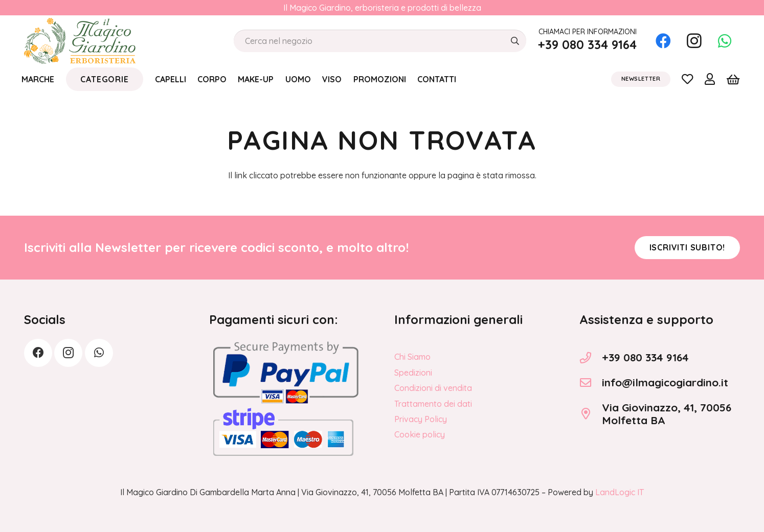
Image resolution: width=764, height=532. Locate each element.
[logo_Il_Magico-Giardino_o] (80, 41)
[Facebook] (663, 41)
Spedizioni (413, 373)
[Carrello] (733, 79)
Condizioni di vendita (433, 388)
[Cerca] (515, 41)
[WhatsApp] (725, 41)
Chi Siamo (412, 357)
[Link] (687, 79)
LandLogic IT (620, 492)
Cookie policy (420, 434)
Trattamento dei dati (433, 404)
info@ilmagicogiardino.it (665, 382)
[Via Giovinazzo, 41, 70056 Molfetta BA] (591, 414)
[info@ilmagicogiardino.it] (591, 383)
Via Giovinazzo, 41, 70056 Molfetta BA (667, 414)
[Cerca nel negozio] (380, 41)
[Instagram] (694, 41)
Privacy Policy (421, 419)
